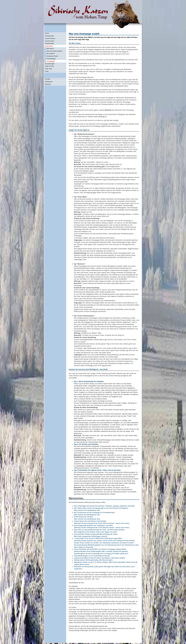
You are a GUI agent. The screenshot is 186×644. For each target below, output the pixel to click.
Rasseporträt (49, 36)
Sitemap (48, 84)
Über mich (49, 69)
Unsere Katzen (50, 38)
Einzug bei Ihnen (52, 56)
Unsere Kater (50, 41)
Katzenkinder (49, 44)
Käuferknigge (51, 59)
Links (47, 71)
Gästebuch (49, 82)
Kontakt (48, 79)
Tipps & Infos (49, 66)
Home (47, 33)
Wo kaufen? (51, 54)
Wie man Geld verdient (54, 51)
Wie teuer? (50, 49)
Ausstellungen (50, 64)
